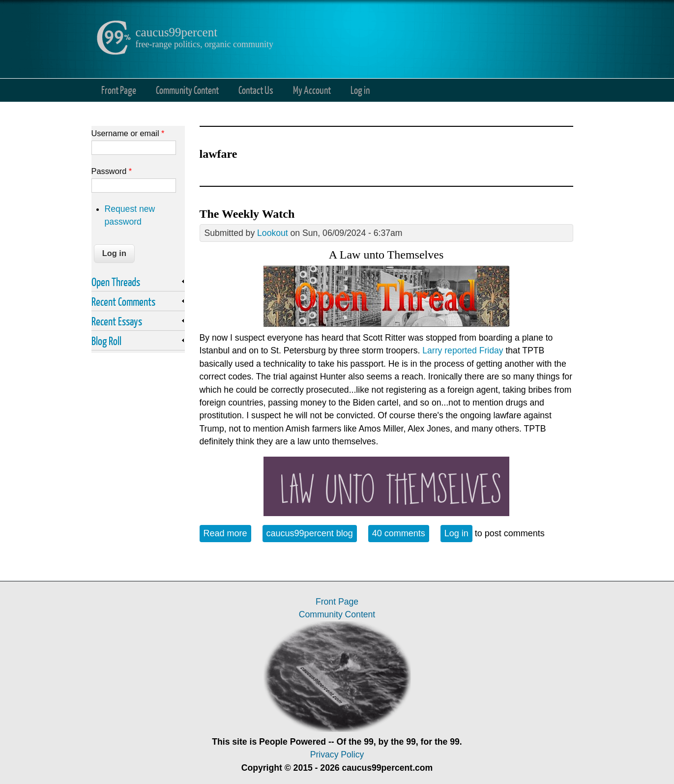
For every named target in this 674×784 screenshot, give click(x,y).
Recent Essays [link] (117, 321)
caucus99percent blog (310, 533)
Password (112, 171)
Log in (360, 90)
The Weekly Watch (247, 214)
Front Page (119, 90)
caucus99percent (177, 32)
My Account (312, 90)
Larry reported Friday (463, 350)
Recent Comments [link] (123, 301)
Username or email (128, 133)
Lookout (273, 233)
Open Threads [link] (116, 282)
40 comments (399, 533)
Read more (227, 533)
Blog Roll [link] (106, 341)
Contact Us (256, 90)
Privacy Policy (337, 755)
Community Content (187, 90)
